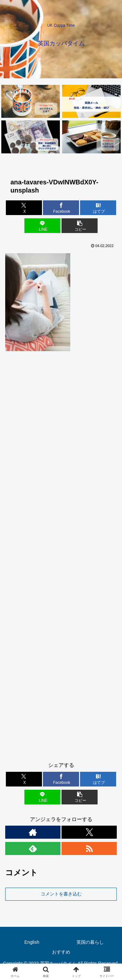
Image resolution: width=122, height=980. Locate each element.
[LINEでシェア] (42, 226)
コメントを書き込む (61, 894)
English (32, 942)
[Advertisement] (61, 559)
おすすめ (61, 952)
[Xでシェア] (24, 208)
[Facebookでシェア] (61, 208)
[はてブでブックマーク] (98, 208)
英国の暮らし (90, 942)
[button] (80, 226)
